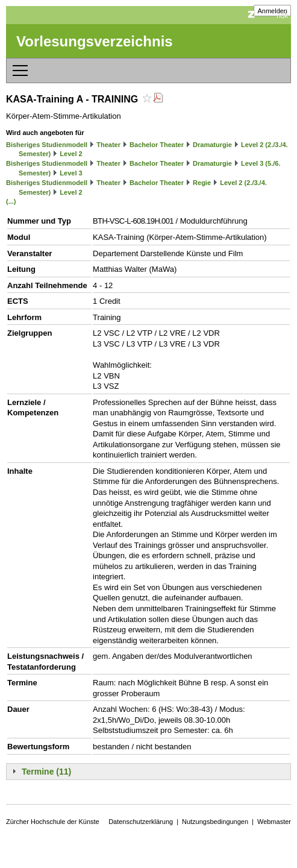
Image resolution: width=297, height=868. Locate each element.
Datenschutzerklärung (141, 822)
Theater (108, 145)
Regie (202, 183)
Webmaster (274, 822)
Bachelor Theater (157, 145)
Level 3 (71, 173)
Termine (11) (46, 772)
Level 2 (71, 154)
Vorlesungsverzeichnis (95, 41)
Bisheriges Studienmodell (47, 145)
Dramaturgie (212, 145)
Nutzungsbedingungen (215, 822)
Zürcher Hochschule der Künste (53, 822)
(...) (11, 201)
